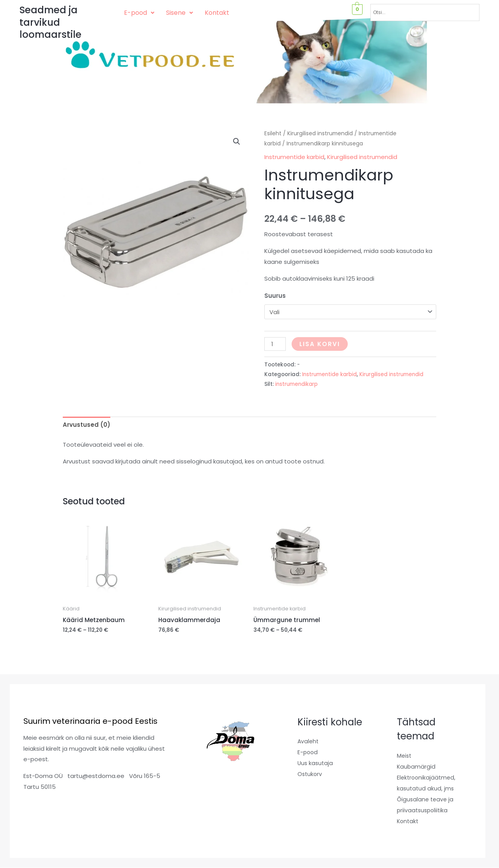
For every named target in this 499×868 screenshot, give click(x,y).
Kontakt (217, 13)
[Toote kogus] (275, 344)
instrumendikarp (296, 384)
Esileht (273, 133)
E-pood (139, 13)
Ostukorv (310, 774)
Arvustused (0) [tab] (87, 425)
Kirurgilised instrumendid (320, 133)
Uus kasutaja (316, 763)
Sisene (180, 13)
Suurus (275, 296)
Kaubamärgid (417, 766)
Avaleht (309, 741)
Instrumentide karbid (294, 157)
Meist (405, 756)
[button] (139, 13)
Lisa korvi (320, 344)
